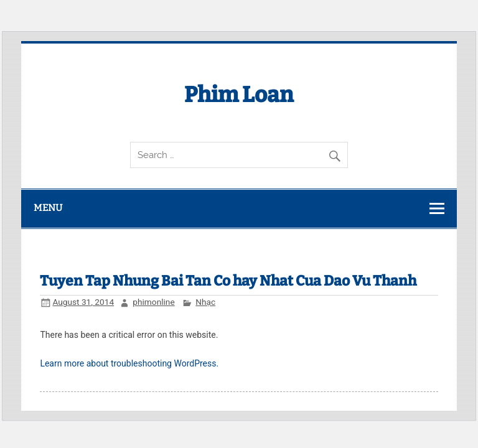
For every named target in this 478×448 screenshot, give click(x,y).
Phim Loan (239, 95)
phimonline (153, 302)
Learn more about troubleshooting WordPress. (129, 363)
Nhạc (205, 302)
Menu (48, 208)
